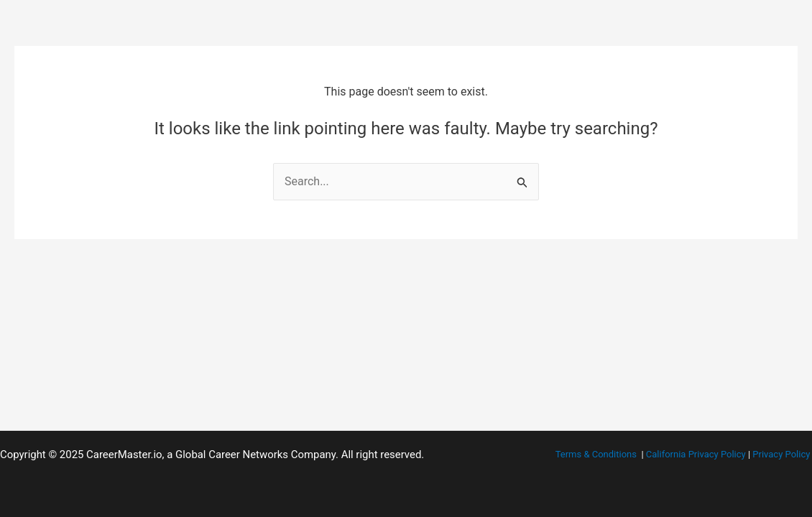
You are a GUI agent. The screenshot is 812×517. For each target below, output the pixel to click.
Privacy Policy (781, 454)
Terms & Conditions (596, 454)
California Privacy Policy (696, 454)
